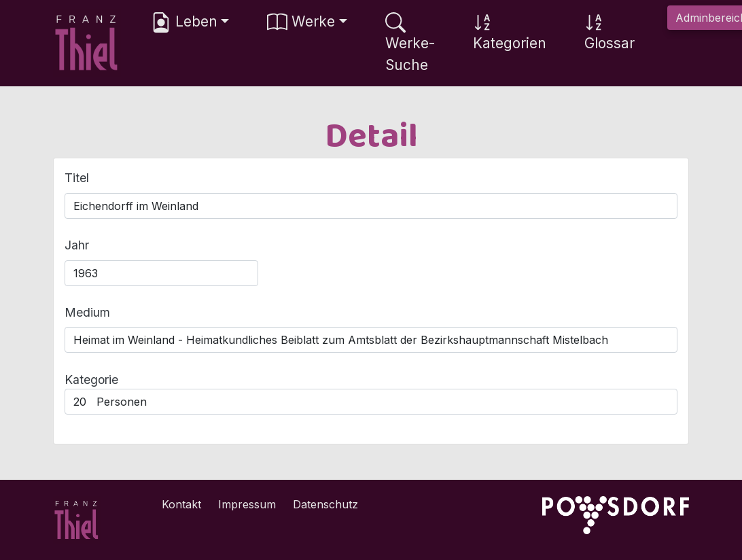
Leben (184, 22)
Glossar (609, 32)
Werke (301, 22)
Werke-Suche (410, 42)
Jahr (77, 245)
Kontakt (181, 504)
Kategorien (510, 32)
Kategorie (91, 380)
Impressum (247, 504)
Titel (77, 178)
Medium (87, 312)
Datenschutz (325, 504)
